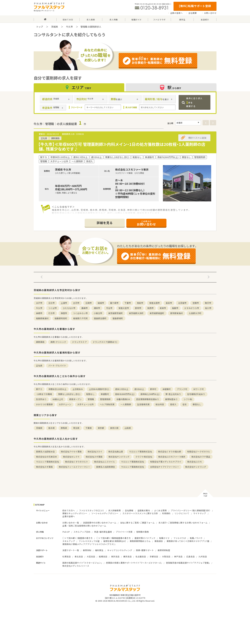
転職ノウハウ (196, 538)
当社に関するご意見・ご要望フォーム (137, 523)
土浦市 (64, 303)
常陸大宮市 (124, 308)
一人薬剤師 (126, 404)
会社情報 (129, 510)
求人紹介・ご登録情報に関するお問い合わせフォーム (183, 523)
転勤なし (90, 394)
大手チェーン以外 (86, 404)
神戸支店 (178, 556)
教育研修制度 (164, 550)
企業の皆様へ (176, 13)
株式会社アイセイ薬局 (71, 452)
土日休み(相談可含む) (99, 389)
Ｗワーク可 (199, 389)
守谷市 (109, 308)
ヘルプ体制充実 (107, 404)
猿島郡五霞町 (100, 318)
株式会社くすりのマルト (77, 462)
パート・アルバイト (57, 365)
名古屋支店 (141, 556)
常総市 (140, 303)
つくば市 (53, 308)
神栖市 (39, 313)
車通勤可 (105, 394)
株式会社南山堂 (116, 452)
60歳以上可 (58, 399)
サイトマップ (200, 513)
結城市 (101, 303)
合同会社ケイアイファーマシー (165, 467)
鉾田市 (64, 313)
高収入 (173, 404)
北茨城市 (182, 303)
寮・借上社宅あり (173, 394)
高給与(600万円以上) (125, 394)
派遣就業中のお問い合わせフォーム (100, 523)
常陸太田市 (155, 303)
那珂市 (138, 308)
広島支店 (191, 556)
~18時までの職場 (44, 394)
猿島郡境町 (118, 318)
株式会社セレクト (71, 457)
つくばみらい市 (80, 313)
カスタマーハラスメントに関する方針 (140, 513)
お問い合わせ (210, 13)
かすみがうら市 (192, 308)
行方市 (52, 313)
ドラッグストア (79, 342)
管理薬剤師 (105, 399)
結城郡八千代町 (81, 318)
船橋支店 (103, 556)
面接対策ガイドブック (145, 538)
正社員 (39, 365)
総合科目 (160, 404)
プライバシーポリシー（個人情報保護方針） (191, 510)
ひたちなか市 (69, 308)
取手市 (208, 303)
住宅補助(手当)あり (196, 394)
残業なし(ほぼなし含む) (69, 394)
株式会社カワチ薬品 (201, 457)
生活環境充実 (143, 404)
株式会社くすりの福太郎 (170, 452)
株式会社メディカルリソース (76, 566)
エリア (79, 87)
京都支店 (154, 556)
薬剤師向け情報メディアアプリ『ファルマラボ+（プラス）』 (89, 544)
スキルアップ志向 (82, 532)
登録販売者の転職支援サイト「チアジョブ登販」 (188, 563)
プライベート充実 (124, 532)
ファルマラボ (180, 538)
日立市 (52, 303)
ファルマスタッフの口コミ (92, 510)
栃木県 (52, 428)
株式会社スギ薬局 (94, 457)
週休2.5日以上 (122, 389)
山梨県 (128, 428)
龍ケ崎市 (114, 303)
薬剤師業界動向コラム (140, 541)
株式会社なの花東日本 (47, 457)
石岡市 (89, 303)
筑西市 (150, 308)
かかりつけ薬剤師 (44, 404)
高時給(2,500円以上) (150, 394)
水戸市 (39, 303)
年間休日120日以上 (57, 389)
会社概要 (193, 13)
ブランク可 (182, 389)
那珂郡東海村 (177, 313)
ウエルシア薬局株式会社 (141, 452)
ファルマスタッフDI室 (89, 541)
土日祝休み (78, 389)
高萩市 (169, 303)
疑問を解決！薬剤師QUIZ (115, 541)
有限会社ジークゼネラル (199, 452)
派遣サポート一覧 (71, 550)
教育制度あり (171, 399)
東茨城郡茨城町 (116, 313)
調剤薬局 (40, 342)
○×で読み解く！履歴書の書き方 (77, 538)
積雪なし (197, 404)
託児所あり (41, 399)
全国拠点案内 (144, 510)
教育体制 (87, 550)
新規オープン (75, 399)
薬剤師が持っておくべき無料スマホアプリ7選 (188, 541)
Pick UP (66, 532)
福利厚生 (99, 550)
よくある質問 (160, 510)
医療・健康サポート (145, 550)
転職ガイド (164, 538)
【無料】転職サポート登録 (195, 6)
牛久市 (69, 27)
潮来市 (97, 308)
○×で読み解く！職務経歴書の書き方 (114, 538)
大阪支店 (166, 556)
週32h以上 (139, 389)
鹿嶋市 (85, 308)
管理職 (91, 399)
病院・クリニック (58, 342)
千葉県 (89, 428)
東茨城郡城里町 (157, 313)
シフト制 (188, 399)
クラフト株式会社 (144, 457)
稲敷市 (175, 308)
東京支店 (115, 556)
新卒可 (153, 389)
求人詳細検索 (114, 510)
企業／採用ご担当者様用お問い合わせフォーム (84, 526)
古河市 (76, 303)
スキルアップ (69, 541)
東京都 (101, 428)
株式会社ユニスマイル (105, 462)
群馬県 (64, 428)
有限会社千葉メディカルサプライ (166, 462)
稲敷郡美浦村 (42, 318)
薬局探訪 (159, 541)
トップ (40, 27)
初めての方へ (69, 510)
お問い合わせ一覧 (71, 523)
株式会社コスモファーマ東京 (172, 457)
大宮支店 (91, 556)
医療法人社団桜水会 (45, 452)
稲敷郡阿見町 (61, 318)
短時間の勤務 (143, 532)
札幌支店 (67, 556)
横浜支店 (127, 556)
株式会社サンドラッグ (119, 457)
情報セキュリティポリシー (75, 513)
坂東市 (163, 308)
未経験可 (167, 389)
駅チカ (39, 389)
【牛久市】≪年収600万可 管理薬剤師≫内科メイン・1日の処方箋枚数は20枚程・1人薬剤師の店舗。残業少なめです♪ (122, 147)
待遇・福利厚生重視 (103, 532)
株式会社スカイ (95, 452)
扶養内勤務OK (123, 399)
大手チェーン (65, 404)
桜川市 (208, 308)
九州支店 (203, 556)
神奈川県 (114, 428)
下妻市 (128, 303)
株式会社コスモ (195, 462)
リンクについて (182, 513)
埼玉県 (76, 428)
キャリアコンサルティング (120, 550)
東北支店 (79, 556)
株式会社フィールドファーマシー (74, 467)
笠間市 (196, 303)
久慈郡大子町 (195, 313)
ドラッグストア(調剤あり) (105, 342)
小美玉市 (98, 313)
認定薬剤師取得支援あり (148, 399)
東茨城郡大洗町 (136, 313)
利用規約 (166, 513)
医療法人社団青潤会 (106, 467)
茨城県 (55, 27)
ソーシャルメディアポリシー (105, 513)
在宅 (185, 404)
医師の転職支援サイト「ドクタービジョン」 (82, 563)
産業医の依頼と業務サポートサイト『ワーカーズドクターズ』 (134, 563)
